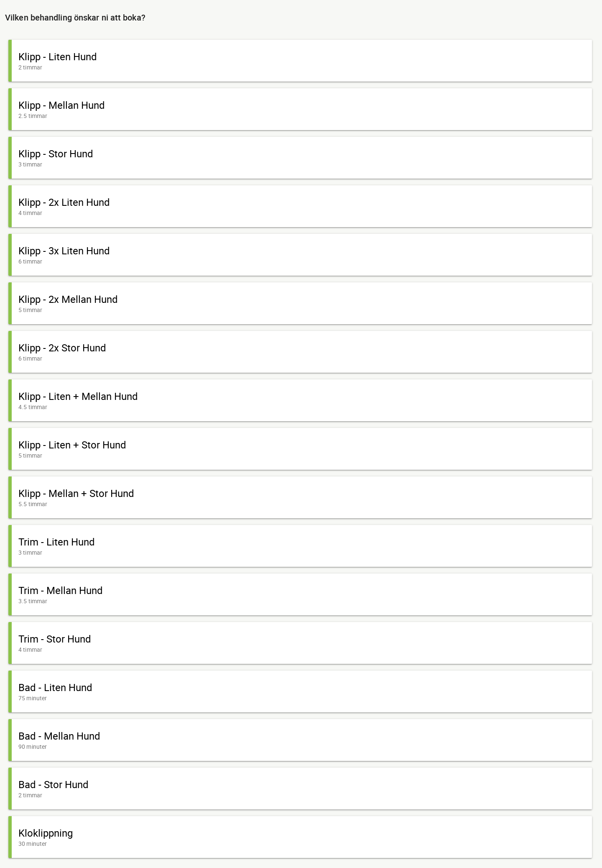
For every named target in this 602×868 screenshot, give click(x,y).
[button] (300, 61)
